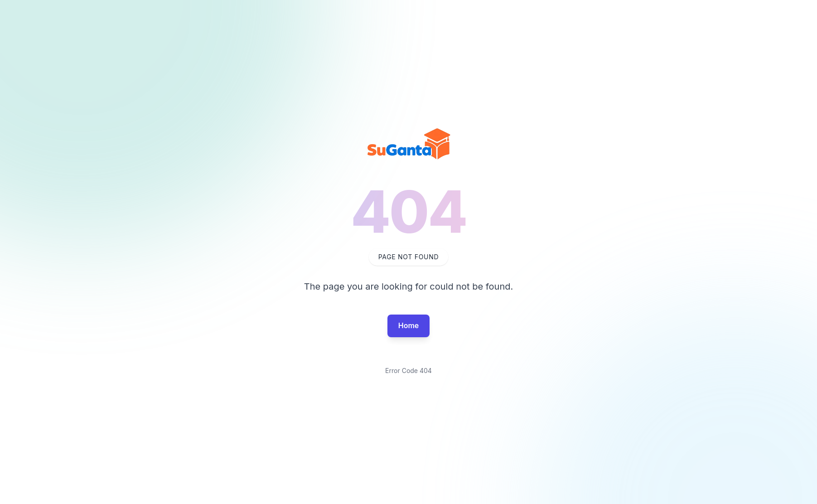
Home (409, 325)
